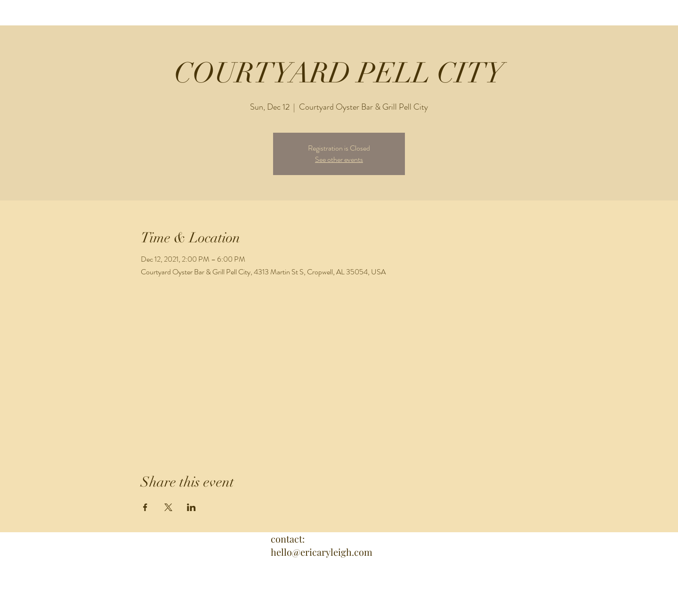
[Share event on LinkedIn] (191, 507)
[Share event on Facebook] (145, 507)
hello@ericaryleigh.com (322, 552)
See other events (339, 159)
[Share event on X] (168, 507)
